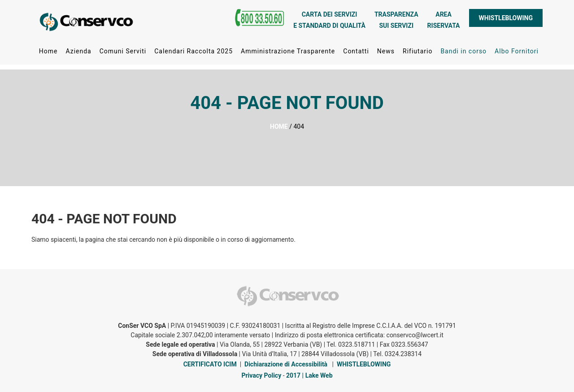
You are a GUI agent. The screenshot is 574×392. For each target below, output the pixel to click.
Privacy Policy (261, 375)
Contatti (356, 53)
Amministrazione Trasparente (288, 53)
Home (48, 53)
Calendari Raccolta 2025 (194, 53)
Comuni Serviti (123, 53)
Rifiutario (417, 53)
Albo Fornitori (517, 53)
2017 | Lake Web (309, 375)
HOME (279, 126)
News (386, 53)
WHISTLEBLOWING (506, 20)
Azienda (78, 53)
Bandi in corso (463, 53)
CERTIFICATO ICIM (210, 364)
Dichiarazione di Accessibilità (286, 364)
